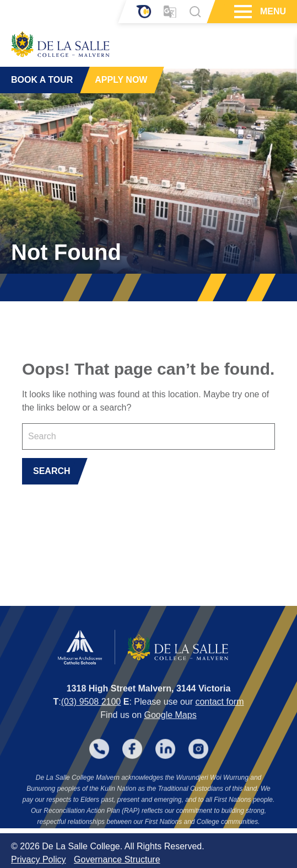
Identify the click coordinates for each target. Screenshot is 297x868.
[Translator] (170, 12)
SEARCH (52, 471)
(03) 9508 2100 (91, 718)
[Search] (195, 12)
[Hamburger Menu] (242, 12)
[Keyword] (148, 436)
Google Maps (170, 731)
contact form (219, 718)
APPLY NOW (121, 80)
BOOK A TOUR (42, 80)
